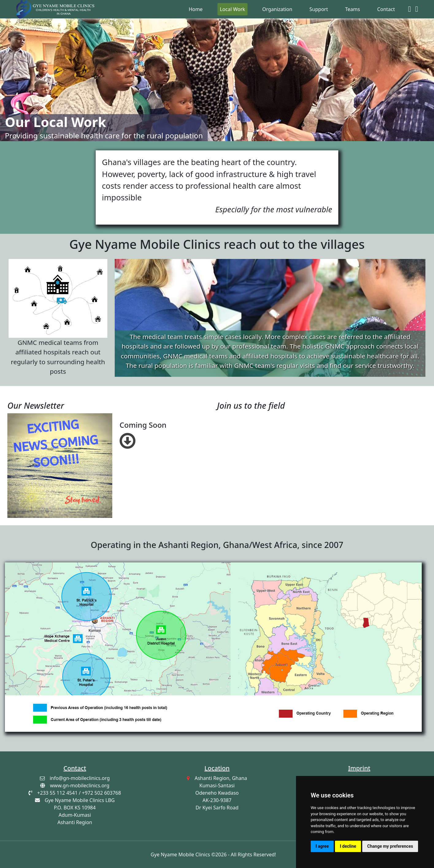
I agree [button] (322, 846)
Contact (386, 9)
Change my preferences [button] (390, 846)
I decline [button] (348, 846)
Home (196, 9)
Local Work (232, 9)
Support (319, 9)
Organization (277, 9)
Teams (352, 9)
